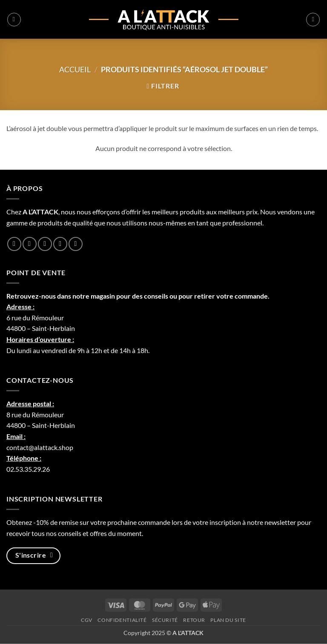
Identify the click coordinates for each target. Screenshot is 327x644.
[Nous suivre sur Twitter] (45, 244)
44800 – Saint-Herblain (41, 328)
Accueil (75, 69)
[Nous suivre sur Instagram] (30, 244)
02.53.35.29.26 (28, 469)
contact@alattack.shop (40, 447)
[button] (14, 20)
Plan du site (228, 620)
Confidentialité (122, 620)
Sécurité (165, 620)
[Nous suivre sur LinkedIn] (60, 244)
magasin (103, 296)
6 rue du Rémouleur (35, 318)
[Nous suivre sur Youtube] (76, 244)
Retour (194, 620)
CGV (87, 620)
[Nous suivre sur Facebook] (14, 244)
